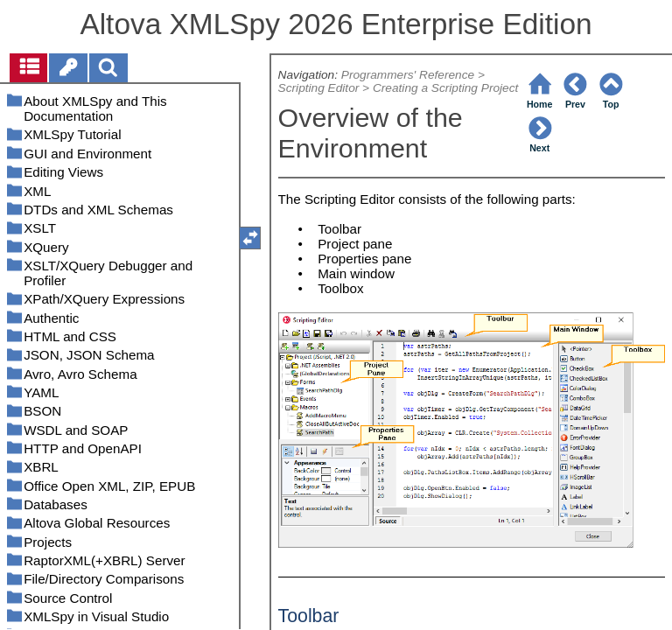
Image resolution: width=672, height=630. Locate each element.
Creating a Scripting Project (445, 88)
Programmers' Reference (408, 75)
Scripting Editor (319, 88)
